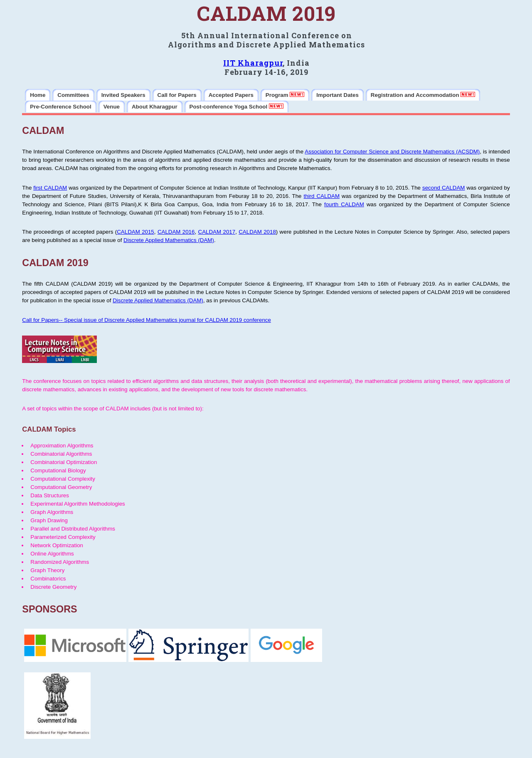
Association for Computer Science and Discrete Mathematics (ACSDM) (392, 152)
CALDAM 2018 (257, 232)
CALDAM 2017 (217, 232)
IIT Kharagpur (253, 63)
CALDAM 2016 (176, 232)
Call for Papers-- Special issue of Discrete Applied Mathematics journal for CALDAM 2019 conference (147, 320)
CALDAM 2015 (135, 232)
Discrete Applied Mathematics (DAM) (169, 240)
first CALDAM (50, 188)
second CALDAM (443, 188)
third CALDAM (322, 196)
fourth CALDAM (344, 204)
